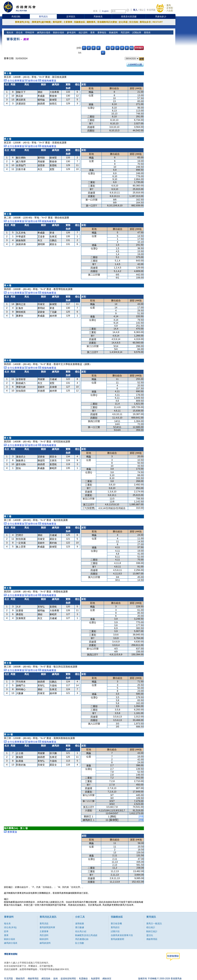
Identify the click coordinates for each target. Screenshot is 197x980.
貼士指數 (80, 943)
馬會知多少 (161, 17)
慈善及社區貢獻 (129, 17)
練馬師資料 (45, 943)
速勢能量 (80, 924)
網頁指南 (46, 979)
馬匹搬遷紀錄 (82, 939)
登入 (135, 10)
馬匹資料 (125, 33)
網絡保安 (107, 979)
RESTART (158, 22)
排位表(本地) (10, 927)
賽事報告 (101, 33)
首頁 (95, 11)
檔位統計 (151, 927)
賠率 (6, 931)
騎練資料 (113, 33)
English (105, 11)
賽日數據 (80, 927)
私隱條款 (83, 979)
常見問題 (151, 10)
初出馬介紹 (81, 931)
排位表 (19, 33)
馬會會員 (98, 17)
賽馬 (169, 5)
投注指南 (134, 22)
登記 (142, 10)
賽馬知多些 (145, 22)
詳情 (141, 816)
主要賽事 (68, 22)
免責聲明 (95, 979)
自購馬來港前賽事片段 (122, 935)
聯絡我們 (20, 979)
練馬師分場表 (43, 33)
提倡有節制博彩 (68, 979)
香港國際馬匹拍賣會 (107, 22)
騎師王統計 (152, 931)
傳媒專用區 (152, 939)
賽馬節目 (115, 927)
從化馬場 (123, 22)
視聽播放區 (79, 22)
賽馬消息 (44, 924)
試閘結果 (136, 33)
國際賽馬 (91, 22)
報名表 (10, 33)
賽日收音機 (116, 924)
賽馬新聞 (57, 22)
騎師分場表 (58, 33)
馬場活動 (16, 17)
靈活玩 (150, 935)
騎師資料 (44, 939)
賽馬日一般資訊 (154, 924)
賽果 (92, 33)
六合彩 (170, 11)
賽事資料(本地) (23, 22)
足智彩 (170, 8)
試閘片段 (115, 931)
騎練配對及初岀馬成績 (86, 935)
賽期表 (147, 33)
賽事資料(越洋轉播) (41, 22)
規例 (55, 979)
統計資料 (83, 33)
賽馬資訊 (43, 17)
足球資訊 (71, 17)
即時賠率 (30, 33)
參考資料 (71, 33)
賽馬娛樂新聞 (117, 939)
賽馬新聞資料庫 (47, 927)
